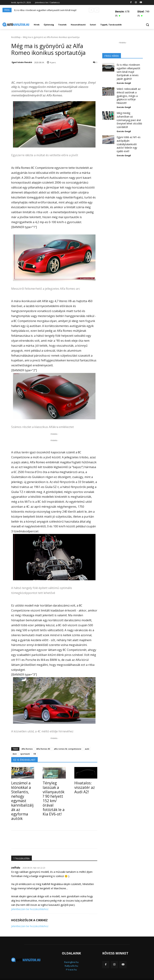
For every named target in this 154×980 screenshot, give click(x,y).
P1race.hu (71, 961)
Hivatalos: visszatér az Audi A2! (82, 787)
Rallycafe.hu (71, 957)
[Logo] (16, 25)
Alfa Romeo (27, 749)
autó (87, 749)
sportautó (25, 754)
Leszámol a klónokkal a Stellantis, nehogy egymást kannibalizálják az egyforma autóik (22, 796)
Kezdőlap (16, 37)
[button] (147, 25)
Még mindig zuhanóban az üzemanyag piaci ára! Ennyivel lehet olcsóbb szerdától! (129, 109)
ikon (15, 754)
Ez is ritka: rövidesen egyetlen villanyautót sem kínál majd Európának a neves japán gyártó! (129, 69)
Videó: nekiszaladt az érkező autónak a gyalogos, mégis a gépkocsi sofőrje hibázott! (127, 89)
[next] (97, 10)
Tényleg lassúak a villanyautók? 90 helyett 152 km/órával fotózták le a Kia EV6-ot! (54, 792)
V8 (35, 754)
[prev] (91, 10)
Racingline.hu (71, 953)
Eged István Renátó (22, 62)
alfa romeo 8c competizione (68, 749)
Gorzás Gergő (124, 77)
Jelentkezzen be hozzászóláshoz (30, 900)
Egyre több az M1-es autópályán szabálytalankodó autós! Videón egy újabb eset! (129, 127)
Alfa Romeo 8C (43, 749)
